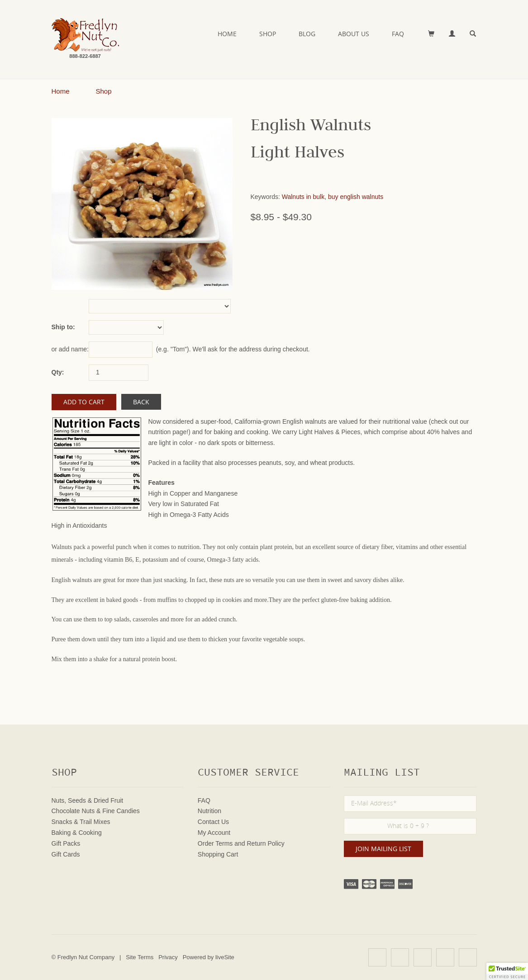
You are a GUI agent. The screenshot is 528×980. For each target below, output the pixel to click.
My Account (214, 833)
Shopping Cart (218, 854)
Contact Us (213, 822)
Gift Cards (66, 854)
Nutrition (209, 811)
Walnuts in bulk (303, 197)
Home (227, 34)
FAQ (398, 34)
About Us (354, 34)
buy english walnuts (356, 197)
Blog (307, 34)
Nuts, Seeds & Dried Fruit (88, 800)
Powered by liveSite (209, 957)
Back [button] (141, 402)
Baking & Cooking (77, 833)
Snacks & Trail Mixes (81, 822)
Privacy (168, 957)
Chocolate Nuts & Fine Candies (96, 811)
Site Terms (140, 957)
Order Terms (215, 843)
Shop (268, 34)
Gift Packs (66, 843)
